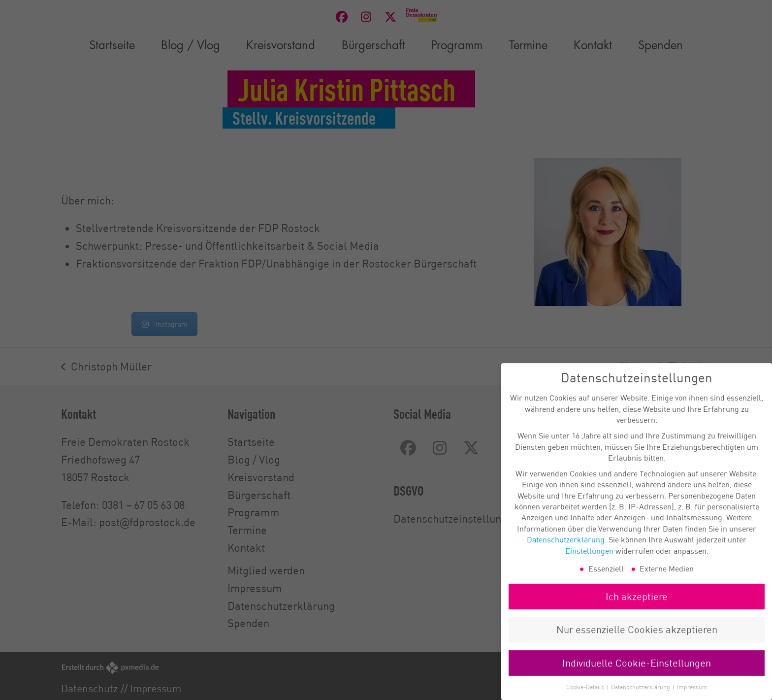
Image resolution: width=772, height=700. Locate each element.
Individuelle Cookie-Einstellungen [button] (637, 673)
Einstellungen (589, 560)
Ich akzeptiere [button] (637, 606)
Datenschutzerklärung (566, 549)
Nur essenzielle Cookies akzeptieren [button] (637, 639)
